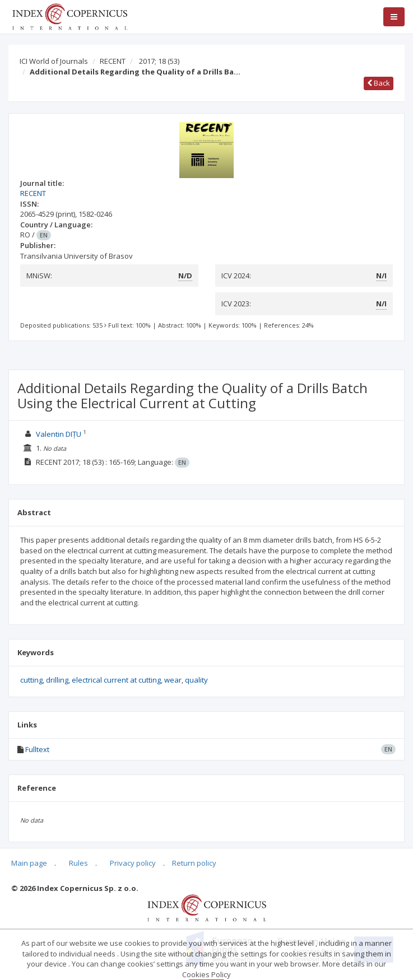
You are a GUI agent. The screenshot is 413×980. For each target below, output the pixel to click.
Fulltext (37, 749)
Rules (78, 863)
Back (379, 83)
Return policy (194, 863)
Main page (29, 863)
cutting (31, 680)
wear (173, 680)
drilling (57, 680)
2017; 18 (159, 61)
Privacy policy (133, 863)
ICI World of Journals (54, 61)
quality (196, 680)
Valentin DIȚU (59, 434)
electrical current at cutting (116, 680)
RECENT (113, 61)
